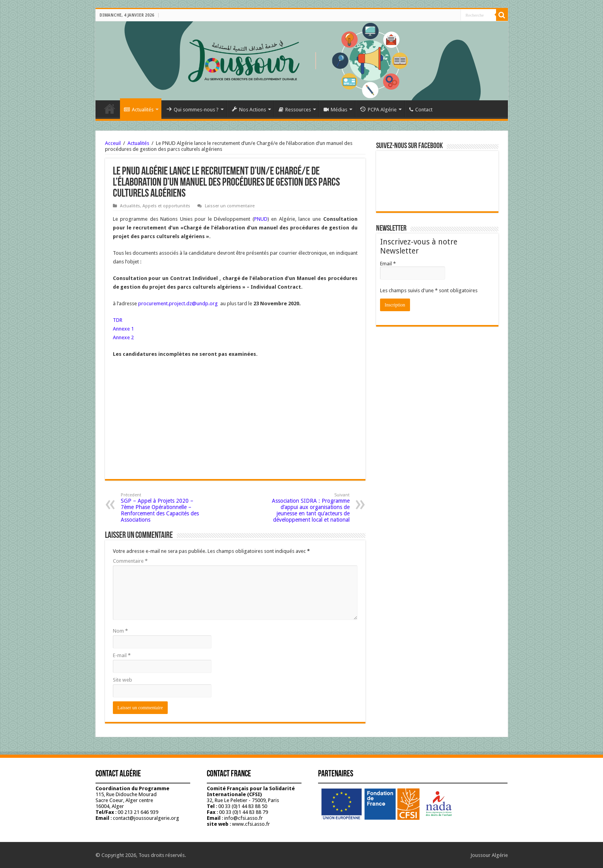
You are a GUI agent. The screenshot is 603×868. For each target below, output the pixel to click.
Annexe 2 (123, 337)
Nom (120, 631)
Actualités (139, 110)
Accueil (110, 109)
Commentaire (130, 561)
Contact (421, 110)
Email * (388, 264)
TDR (118, 320)
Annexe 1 (123, 329)
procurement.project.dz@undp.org (178, 303)
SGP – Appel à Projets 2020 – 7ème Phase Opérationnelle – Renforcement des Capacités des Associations (161, 508)
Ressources (295, 110)
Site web (123, 680)
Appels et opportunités (166, 206)
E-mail (122, 655)
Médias (335, 110)
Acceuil (113, 143)
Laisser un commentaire (230, 206)
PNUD (261, 219)
